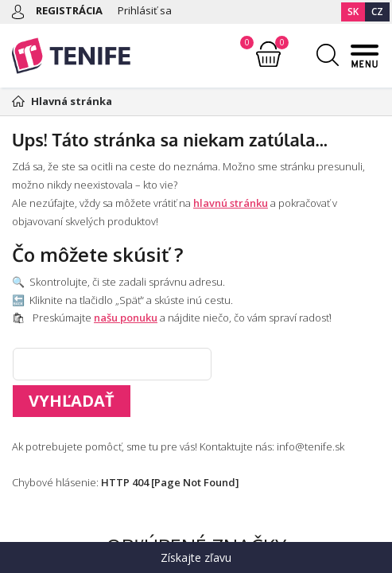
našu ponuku (126, 318)
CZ (377, 12)
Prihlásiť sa (145, 10)
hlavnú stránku (231, 203)
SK (353, 12)
